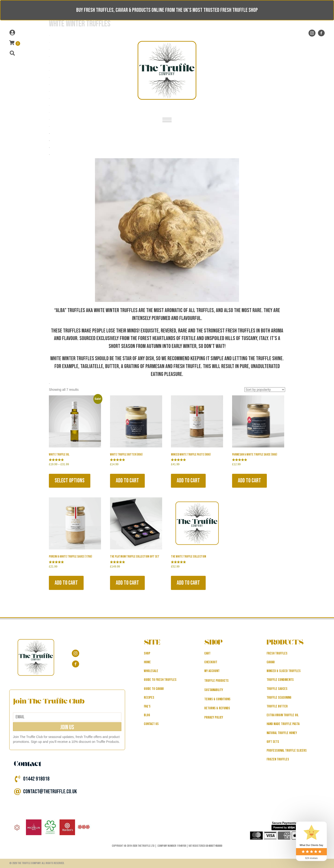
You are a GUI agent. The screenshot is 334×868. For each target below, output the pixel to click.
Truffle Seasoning (279, 698)
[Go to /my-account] (58, 33)
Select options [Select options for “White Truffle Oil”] (70, 481)
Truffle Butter (277, 706)
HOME (147, 662)
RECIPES (149, 698)
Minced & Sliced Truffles (284, 671)
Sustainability (214, 690)
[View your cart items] (15, 43)
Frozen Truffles (278, 759)
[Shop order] (265, 390)
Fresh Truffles (277, 653)
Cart (207, 653)
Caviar (271, 662)
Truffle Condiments (280, 680)
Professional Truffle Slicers (287, 751)
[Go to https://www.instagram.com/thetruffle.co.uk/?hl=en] (312, 33)
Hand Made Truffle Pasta (283, 724)
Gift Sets (273, 742)
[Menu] (167, 120)
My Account (212, 671)
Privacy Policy (214, 718)
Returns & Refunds (217, 708)
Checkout (211, 662)
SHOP (147, 653)
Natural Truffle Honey (282, 733)
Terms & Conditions (217, 699)
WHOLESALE (151, 671)
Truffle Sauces (277, 689)
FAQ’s (147, 706)
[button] (67, 727)
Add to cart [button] (127, 481)
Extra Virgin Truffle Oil (283, 715)
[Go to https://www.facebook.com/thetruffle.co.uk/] (321, 33)
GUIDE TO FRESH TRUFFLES (160, 680)
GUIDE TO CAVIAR (154, 689)
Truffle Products (216, 681)
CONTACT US (151, 724)
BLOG (147, 715)
